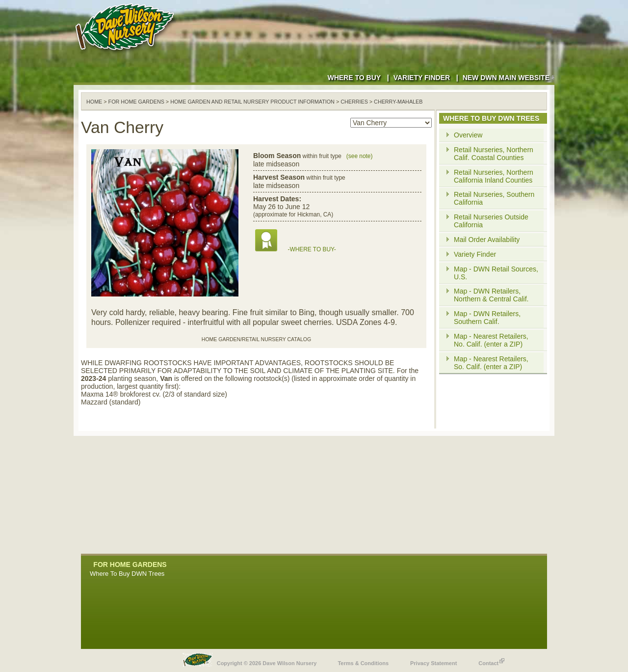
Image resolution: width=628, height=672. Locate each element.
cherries (354, 102)
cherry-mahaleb (398, 102)
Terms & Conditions (363, 663)
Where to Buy (354, 78)
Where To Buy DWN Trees (127, 574)
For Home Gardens (136, 102)
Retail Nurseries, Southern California (494, 198)
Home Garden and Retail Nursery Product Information (252, 102)
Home (94, 102)
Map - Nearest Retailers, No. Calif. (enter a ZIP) (491, 340)
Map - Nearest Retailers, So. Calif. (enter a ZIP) (491, 363)
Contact (491, 661)
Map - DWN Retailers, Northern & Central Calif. (491, 295)
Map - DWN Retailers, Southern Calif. (487, 318)
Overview (468, 135)
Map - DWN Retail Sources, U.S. (496, 273)
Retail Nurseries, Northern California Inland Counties (494, 176)
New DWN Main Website (509, 78)
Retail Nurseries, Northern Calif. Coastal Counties (494, 154)
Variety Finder (422, 78)
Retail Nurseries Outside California (491, 221)
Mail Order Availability (487, 240)
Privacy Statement (433, 663)
